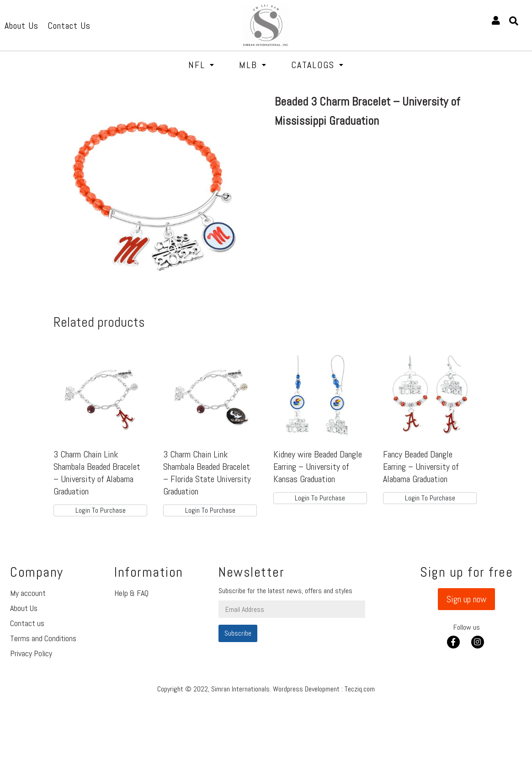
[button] (466, 599)
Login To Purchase (101, 510)
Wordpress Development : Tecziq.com (324, 689)
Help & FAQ (131, 593)
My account (28, 593)
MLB (253, 65)
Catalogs (318, 65)
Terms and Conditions (43, 638)
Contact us (27, 623)
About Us (24, 608)
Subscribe (238, 633)
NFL (202, 65)
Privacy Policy (31, 653)
